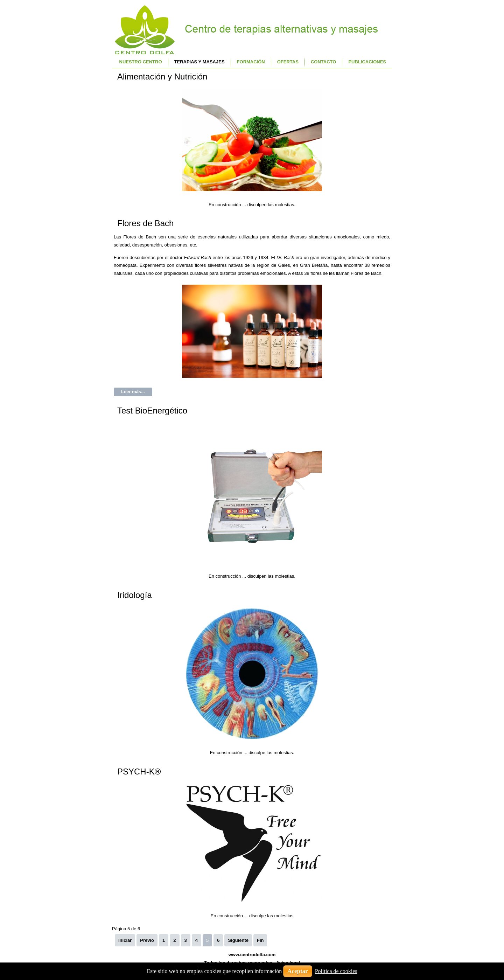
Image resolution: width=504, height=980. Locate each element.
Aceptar (298, 971)
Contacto (323, 62)
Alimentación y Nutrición (162, 77)
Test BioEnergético (152, 411)
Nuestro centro (141, 62)
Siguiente (238, 940)
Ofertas (288, 62)
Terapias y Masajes (199, 62)
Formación (251, 62)
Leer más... (133, 392)
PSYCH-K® (139, 772)
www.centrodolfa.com (252, 955)
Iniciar (125, 940)
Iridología (135, 595)
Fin (260, 940)
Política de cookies (336, 971)
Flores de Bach (145, 223)
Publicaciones (367, 62)
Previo (147, 940)
